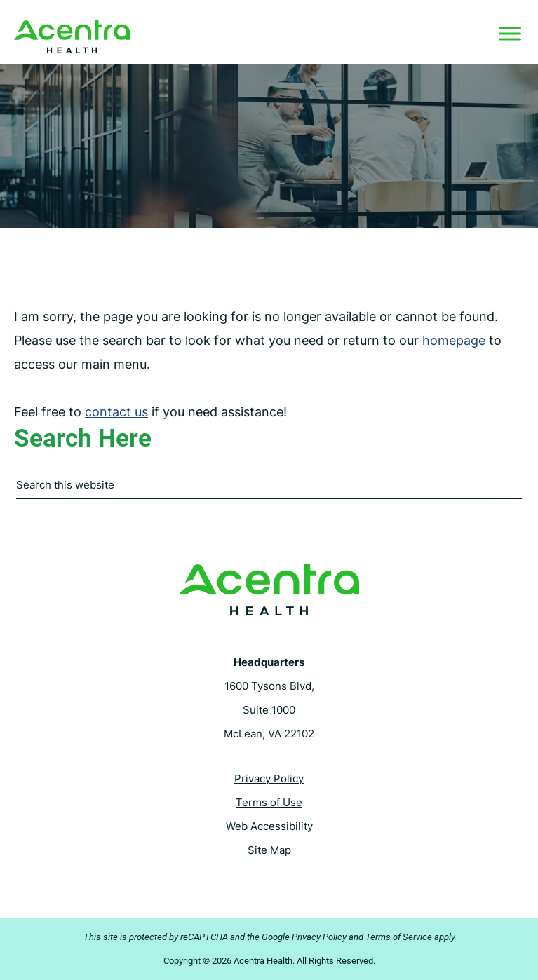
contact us (116, 412)
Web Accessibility (269, 826)
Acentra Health (72, 37)
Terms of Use (269, 802)
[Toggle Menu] (510, 33)
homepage (454, 340)
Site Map (269, 850)
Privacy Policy (269, 778)
